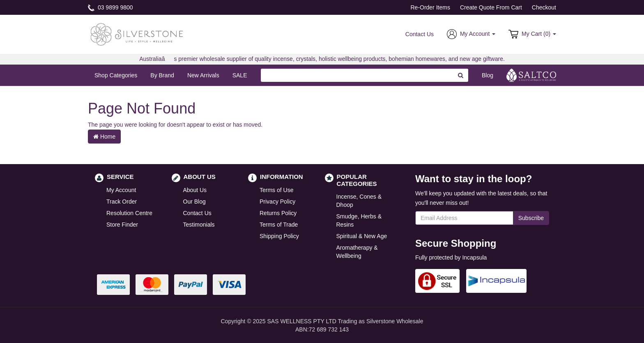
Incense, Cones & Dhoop (359, 201)
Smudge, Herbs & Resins (359, 220)
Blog (488, 75)
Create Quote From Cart (491, 7)
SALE (240, 75)
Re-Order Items (430, 7)
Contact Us (420, 34)
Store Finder (122, 225)
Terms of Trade (279, 225)
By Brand (162, 75)
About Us (195, 190)
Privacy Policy (277, 202)
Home (104, 137)
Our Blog (194, 202)
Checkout (544, 7)
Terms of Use (276, 190)
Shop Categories (116, 75)
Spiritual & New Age (362, 236)
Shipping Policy (279, 236)
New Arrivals (203, 75)
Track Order (122, 202)
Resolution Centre (129, 213)
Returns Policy (278, 213)
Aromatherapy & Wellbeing (357, 252)
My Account (121, 190)
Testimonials (199, 225)
